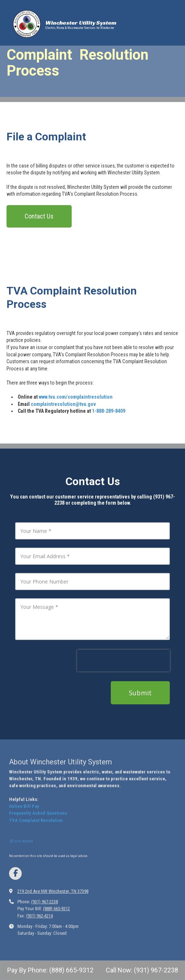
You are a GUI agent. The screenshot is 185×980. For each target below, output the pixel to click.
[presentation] (123, 661)
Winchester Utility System (81, 23)
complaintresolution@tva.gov (63, 404)
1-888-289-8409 (109, 411)
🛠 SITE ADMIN (21, 841)
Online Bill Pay (24, 806)
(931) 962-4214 (39, 916)
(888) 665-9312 (56, 909)
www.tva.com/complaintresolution (76, 397)
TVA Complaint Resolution (36, 820)
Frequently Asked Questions (38, 813)
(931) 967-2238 (45, 902)
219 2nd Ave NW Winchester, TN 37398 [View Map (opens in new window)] (53, 891)
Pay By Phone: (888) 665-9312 (50, 970)
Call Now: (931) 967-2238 (141, 970)
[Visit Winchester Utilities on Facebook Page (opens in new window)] (15, 873)
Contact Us (39, 216)
